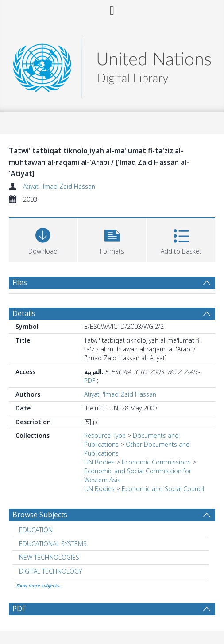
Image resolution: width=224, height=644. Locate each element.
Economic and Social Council (163, 489)
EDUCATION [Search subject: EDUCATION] (36, 530)
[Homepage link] (112, 65)
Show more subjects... (39, 585)
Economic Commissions (156, 462)
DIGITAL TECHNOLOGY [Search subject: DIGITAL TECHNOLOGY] (50, 571)
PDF (90, 381)
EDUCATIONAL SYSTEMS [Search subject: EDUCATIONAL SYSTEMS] (53, 544)
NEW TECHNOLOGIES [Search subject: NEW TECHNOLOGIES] (49, 557)
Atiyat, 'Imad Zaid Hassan (59, 186)
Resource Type (105, 435)
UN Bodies (99, 462)
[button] (112, 239)
